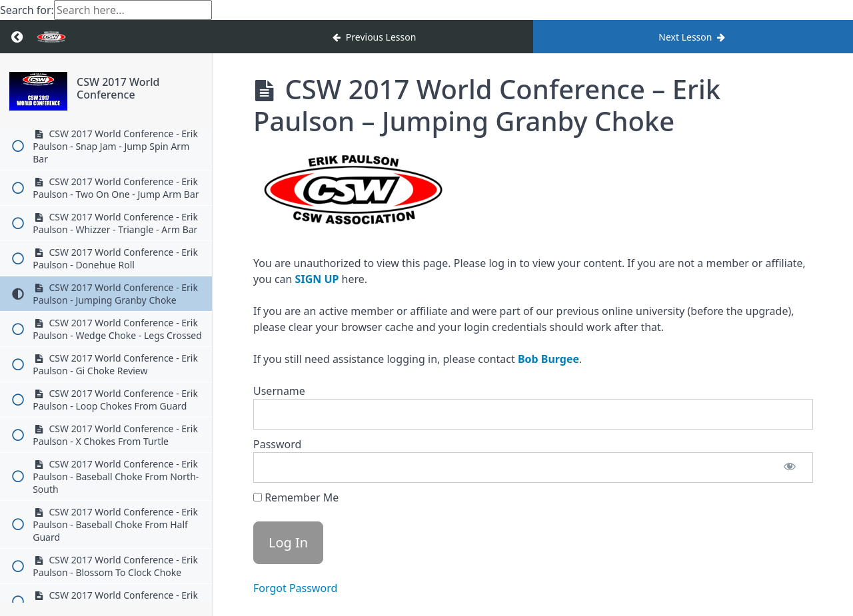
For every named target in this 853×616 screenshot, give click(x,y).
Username (279, 391)
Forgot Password (295, 588)
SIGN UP (317, 279)
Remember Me (296, 497)
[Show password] (790, 467)
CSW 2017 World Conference (118, 88)
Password (277, 444)
